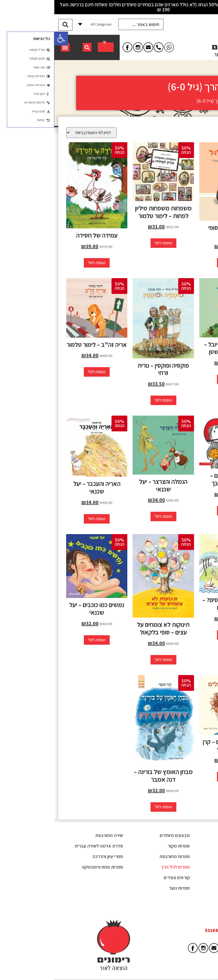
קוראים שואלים (189, 866)
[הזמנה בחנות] (37, 132)
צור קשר (195, 898)
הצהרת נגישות (189, 908)
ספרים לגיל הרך (121, 866)
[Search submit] (11, 24)
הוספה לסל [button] (176, 262)
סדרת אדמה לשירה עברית (45, 845)
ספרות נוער (125, 887)
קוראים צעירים (122, 877)
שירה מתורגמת (55, 834)
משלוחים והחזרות (186, 877)
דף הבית (204, 100)
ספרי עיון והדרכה (54, 856)
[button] (7, 38)
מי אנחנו (194, 845)
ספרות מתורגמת (120, 856)
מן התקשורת (191, 834)
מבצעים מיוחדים (120, 834)
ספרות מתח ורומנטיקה (48, 866)
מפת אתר (193, 887)
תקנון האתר (192, 856)
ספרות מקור (124, 845)
